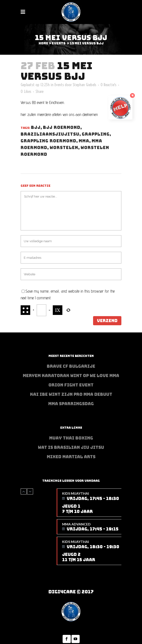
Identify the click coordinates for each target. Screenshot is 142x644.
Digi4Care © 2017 (71, 592)
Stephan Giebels (84, 85)
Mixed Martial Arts (71, 457)
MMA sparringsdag (71, 404)
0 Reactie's (108, 85)
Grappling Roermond (48, 141)
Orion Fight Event (71, 385)
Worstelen (64, 148)
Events (59, 43)
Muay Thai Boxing (71, 438)
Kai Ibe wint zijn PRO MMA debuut (71, 394)
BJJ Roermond (62, 127)
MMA (84, 141)
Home (43, 43)
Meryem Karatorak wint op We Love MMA (71, 376)
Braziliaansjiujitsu (50, 134)
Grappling (96, 134)
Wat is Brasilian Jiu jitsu (71, 447)
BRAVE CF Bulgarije (71, 366)
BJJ (36, 127)
